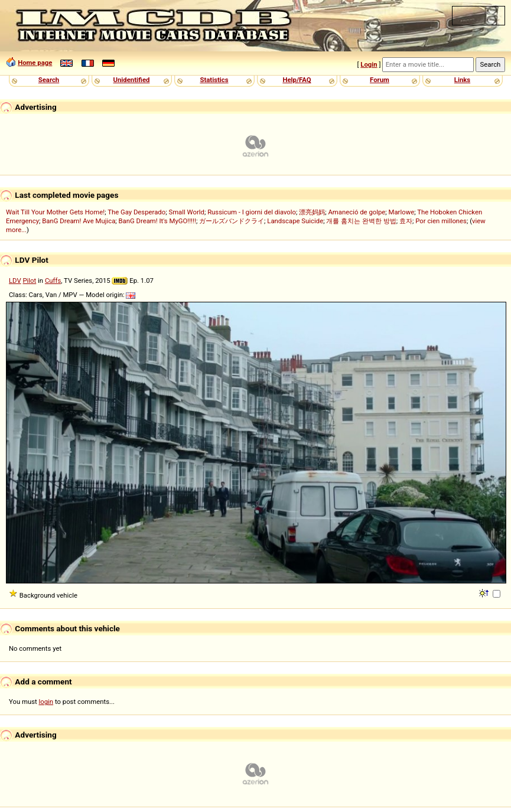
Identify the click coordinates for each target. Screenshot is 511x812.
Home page (35, 63)
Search (49, 80)
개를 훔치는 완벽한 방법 (361, 221)
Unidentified (132, 80)
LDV (15, 281)
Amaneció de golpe (357, 212)
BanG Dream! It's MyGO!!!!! (157, 221)
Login (369, 64)
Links (462, 80)
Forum (380, 80)
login (46, 702)
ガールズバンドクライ (232, 221)
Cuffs (53, 281)
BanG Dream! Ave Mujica (79, 221)
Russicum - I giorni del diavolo (252, 212)
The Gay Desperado (136, 212)
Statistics (214, 80)
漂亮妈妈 (312, 212)
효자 (406, 221)
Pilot (29, 281)
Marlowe (402, 212)
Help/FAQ (297, 80)
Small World (186, 212)
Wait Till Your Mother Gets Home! (55, 212)
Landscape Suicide (295, 221)
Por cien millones (441, 221)
